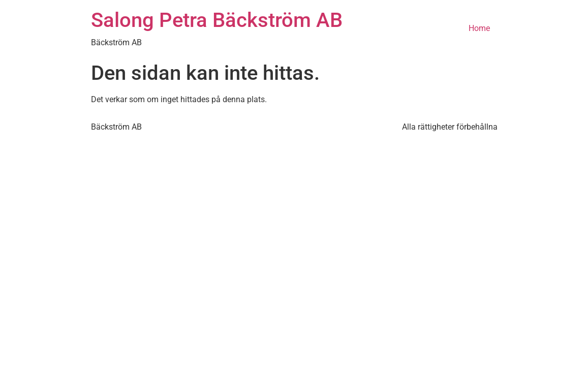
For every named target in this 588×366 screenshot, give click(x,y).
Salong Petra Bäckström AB (217, 20)
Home (479, 28)
